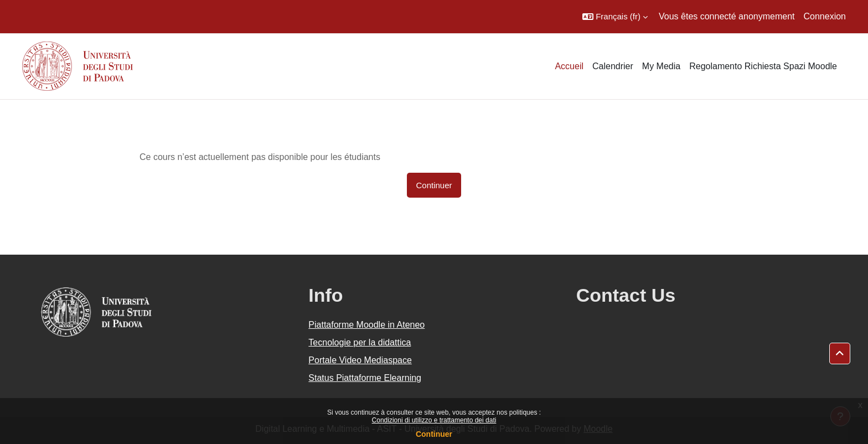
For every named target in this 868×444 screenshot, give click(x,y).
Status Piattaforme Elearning (365, 378)
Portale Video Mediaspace (360, 360)
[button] (615, 17)
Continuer (434, 434)
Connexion (825, 16)
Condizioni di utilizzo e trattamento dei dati (434, 420)
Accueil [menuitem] (569, 66)
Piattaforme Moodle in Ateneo (366, 325)
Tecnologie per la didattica (360, 342)
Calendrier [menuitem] (613, 66)
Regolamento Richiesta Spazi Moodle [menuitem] (763, 66)
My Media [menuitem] (661, 66)
